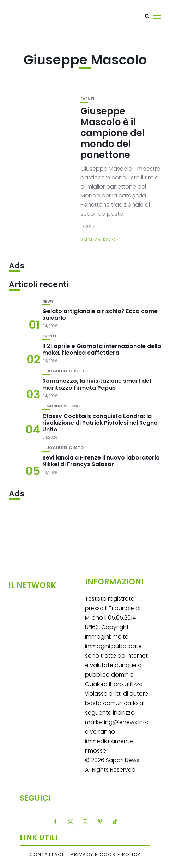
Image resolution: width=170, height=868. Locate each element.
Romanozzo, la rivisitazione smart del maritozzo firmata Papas (97, 384)
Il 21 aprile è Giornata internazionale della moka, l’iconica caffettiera (102, 349)
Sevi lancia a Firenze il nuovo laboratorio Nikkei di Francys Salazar (101, 461)
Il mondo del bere (61, 406)
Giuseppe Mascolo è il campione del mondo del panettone (113, 133)
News (48, 301)
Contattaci (46, 855)
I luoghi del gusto (63, 371)
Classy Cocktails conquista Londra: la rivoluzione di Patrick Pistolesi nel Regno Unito (100, 423)
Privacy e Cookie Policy (106, 855)
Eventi (87, 99)
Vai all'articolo (98, 239)
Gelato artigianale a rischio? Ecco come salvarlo (100, 315)
